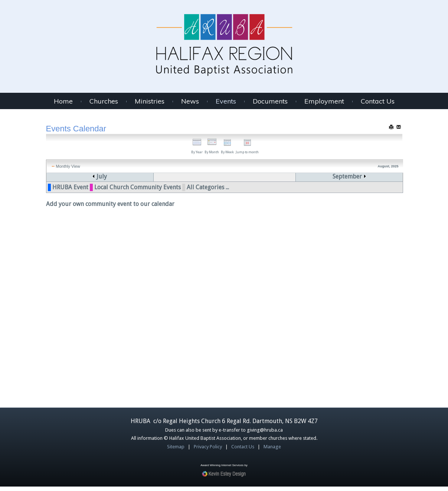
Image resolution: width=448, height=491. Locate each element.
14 (260, 255)
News (190, 101)
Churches (104, 101)
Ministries (150, 101)
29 (310, 315)
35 (50, 315)
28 (260, 315)
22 (310, 285)
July (100, 176)
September (357, 176)
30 (359, 315)
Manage (272, 451)
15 (310, 255)
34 (50, 285)
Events (226, 101)
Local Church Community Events (138, 376)
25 (111, 315)
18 (111, 285)
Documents (270, 101)
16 (359, 255)
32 (50, 225)
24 (61, 315)
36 (50, 345)
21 (260, 285)
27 (210, 315)
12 (161, 255)
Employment (324, 101)
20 (210, 285)
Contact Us (378, 101)
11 (111, 255)
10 (61, 255)
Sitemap (176, 451)
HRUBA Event (70, 376)
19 (161, 285)
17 (61, 285)
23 (359, 285)
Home (63, 101)
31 (50, 195)
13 (210, 255)
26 (161, 315)
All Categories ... (208, 376)
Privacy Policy (208, 451)
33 (50, 255)
